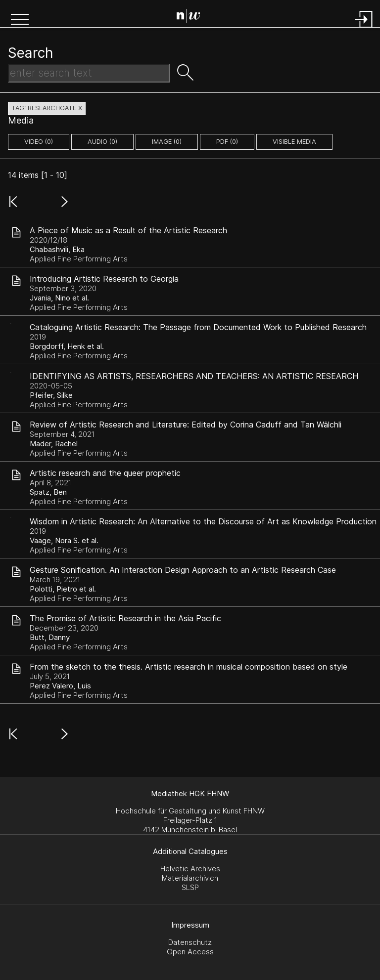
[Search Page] (192, 17)
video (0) (39, 142)
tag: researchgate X (47, 108)
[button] (20, 20)
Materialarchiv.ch (190, 878)
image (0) (167, 142)
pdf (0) (227, 142)
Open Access (190, 952)
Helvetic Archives (190, 869)
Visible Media (294, 142)
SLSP (190, 887)
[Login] (364, 28)
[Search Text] (89, 73)
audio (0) (102, 142)
